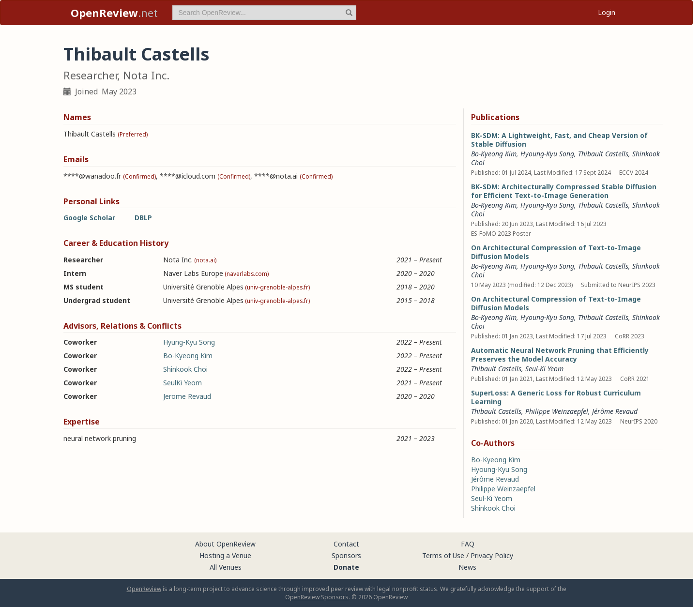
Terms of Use (443, 555)
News (467, 567)
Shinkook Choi (185, 369)
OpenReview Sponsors (317, 597)
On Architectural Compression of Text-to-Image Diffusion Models (556, 252)
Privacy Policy (492, 555)
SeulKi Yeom (183, 383)
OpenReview (144, 589)
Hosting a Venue (225, 555)
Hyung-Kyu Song (189, 342)
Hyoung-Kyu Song (547, 154)
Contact (346, 544)
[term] (264, 13)
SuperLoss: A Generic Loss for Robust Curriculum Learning (556, 397)
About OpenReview (225, 544)
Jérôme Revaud (615, 411)
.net (114, 13)
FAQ (468, 544)
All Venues (226, 567)
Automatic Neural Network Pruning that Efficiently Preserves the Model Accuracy (560, 355)
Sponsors (346, 555)
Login (607, 12)
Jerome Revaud (187, 396)
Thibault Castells (603, 154)
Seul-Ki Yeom (544, 369)
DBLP (143, 218)
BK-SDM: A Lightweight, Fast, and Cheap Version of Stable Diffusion (559, 140)
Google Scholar (89, 218)
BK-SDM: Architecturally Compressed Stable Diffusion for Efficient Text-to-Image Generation (564, 191)
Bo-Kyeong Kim (188, 356)
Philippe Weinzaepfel (557, 411)
